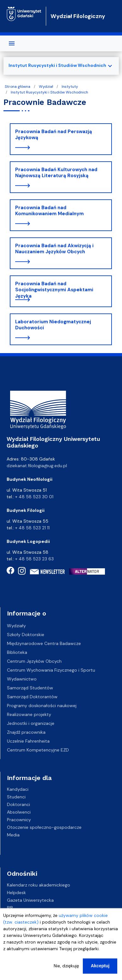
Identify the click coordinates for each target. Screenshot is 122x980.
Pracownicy (19, 820)
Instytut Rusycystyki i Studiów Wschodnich (49, 92)
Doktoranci (18, 804)
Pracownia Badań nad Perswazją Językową (54, 135)
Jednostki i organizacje (31, 723)
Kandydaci (18, 789)
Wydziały (16, 626)
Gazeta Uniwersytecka (30, 900)
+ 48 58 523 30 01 (34, 497)
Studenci (16, 797)
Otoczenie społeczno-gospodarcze (44, 827)
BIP (10, 908)
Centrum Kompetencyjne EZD (38, 750)
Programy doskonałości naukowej (42, 706)
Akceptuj (100, 968)
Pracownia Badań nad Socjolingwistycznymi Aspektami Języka (54, 290)
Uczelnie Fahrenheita (28, 741)
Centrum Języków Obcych (34, 661)
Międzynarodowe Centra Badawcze (44, 643)
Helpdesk (16, 893)
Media (13, 835)
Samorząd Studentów (30, 688)
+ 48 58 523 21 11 (32, 528)
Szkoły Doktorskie (26, 635)
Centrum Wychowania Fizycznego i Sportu (51, 670)
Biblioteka (17, 652)
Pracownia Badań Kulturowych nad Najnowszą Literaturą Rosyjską (56, 173)
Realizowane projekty (29, 714)
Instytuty (70, 87)
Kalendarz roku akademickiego (39, 885)
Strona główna (18, 87)
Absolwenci (19, 812)
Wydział (46, 87)
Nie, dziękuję (66, 968)
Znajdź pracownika (26, 732)
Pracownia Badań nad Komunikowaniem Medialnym (49, 211)
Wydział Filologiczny (78, 16)
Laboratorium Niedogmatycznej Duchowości (53, 325)
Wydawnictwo (22, 679)
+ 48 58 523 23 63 (34, 559)
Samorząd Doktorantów (32, 697)
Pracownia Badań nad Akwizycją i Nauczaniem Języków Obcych (54, 249)
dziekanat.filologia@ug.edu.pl (37, 466)
